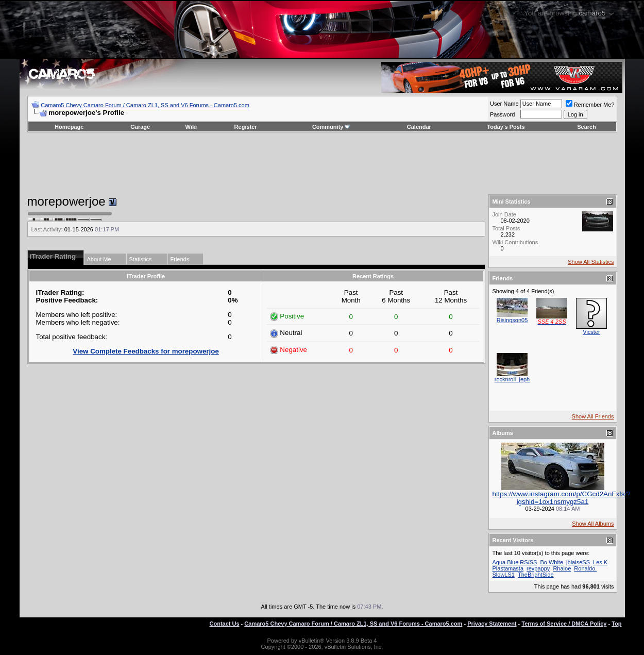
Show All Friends (593, 416)
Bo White (552, 562)
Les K (600, 562)
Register (246, 127)
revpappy (538, 568)
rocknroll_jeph (512, 379)
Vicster (591, 332)
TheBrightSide (536, 575)
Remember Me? (590, 105)
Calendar (419, 127)
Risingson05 (512, 320)
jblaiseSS (578, 562)
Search (587, 127)
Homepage (69, 127)
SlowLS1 (504, 575)
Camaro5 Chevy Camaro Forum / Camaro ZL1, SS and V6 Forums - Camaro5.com (145, 105)
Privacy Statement (492, 624)
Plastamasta (508, 568)
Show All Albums (593, 524)
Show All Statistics (591, 262)
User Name (504, 104)
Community (332, 127)
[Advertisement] (322, 163)
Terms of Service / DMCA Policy (564, 624)
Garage (140, 127)
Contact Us (225, 624)
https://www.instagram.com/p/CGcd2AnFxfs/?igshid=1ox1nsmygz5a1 (562, 498)
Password (502, 114)
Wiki (191, 127)
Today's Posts (506, 127)
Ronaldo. (585, 568)
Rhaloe (562, 568)
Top (616, 624)
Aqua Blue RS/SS (515, 562)
